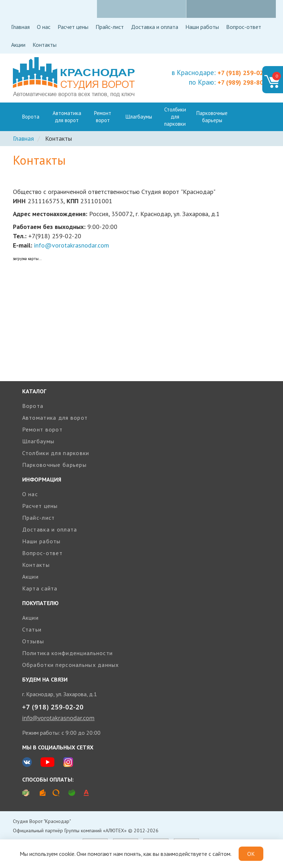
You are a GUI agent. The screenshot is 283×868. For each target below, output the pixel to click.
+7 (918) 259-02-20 (53, 707)
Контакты (45, 45)
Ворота (31, 117)
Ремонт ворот (103, 117)
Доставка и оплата (155, 27)
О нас (44, 27)
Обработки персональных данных (71, 665)
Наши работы (202, 27)
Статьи (32, 629)
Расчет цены (73, 27)
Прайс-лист (110, 27)
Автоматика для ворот (67, 117)
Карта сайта (40, 588)
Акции (18, 45)
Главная (20, 27)
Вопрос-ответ (244, 27)
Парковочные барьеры (212, 117)
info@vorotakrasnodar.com (72, 245)
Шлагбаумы (139, 117)
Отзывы (33, 641)
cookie (67, 854)
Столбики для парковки (175, 117)
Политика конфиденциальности (68, 653)
